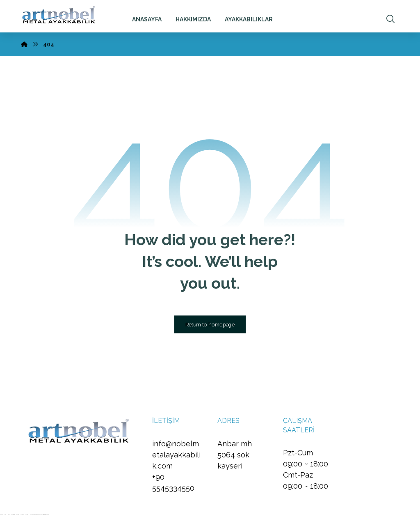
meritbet (9, 514)
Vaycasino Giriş (13, 514)
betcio (5, 514)
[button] (390, 19)
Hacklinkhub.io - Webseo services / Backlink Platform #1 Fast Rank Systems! (39, 514)
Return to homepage (210, 324)
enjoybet (1, 514)
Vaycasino (17, 514)
